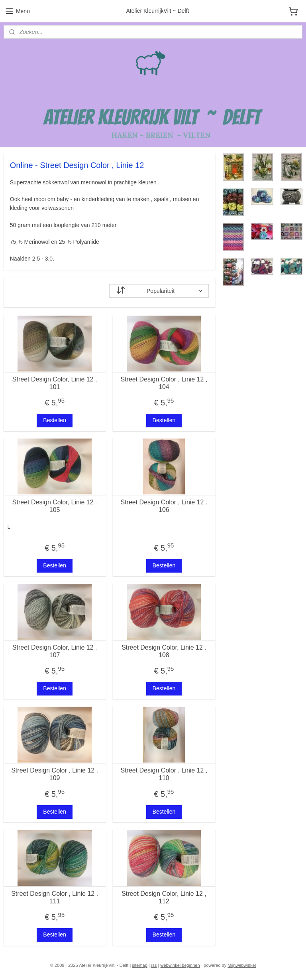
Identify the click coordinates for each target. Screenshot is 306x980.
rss (154, 965)
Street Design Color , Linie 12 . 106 (164, 506)
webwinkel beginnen (180, 965)
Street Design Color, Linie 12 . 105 (55, 506)
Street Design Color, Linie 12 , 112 (164, 897)
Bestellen (55, 420)
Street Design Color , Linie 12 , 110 (164, 774)
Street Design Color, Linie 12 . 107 (55, 651)
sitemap (140, 965)
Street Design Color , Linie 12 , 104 (164, 383)
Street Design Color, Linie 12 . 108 (164, 651)
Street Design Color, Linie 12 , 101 (55, 383)
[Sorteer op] (159, 291)
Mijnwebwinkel (242, 965)
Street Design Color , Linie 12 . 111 (55, 897)
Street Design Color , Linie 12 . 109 (55, 774)
